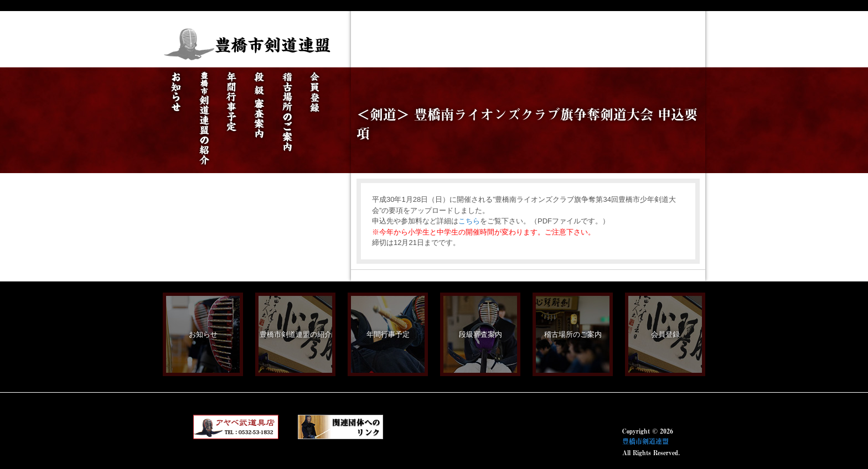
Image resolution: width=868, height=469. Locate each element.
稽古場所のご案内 (573, 334)
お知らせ (203, 334)
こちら (469, 221)
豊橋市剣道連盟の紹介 (296, 334)
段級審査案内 (480, 334)
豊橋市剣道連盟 (645, 441)
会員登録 (665, 334)
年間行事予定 (388, 334)
